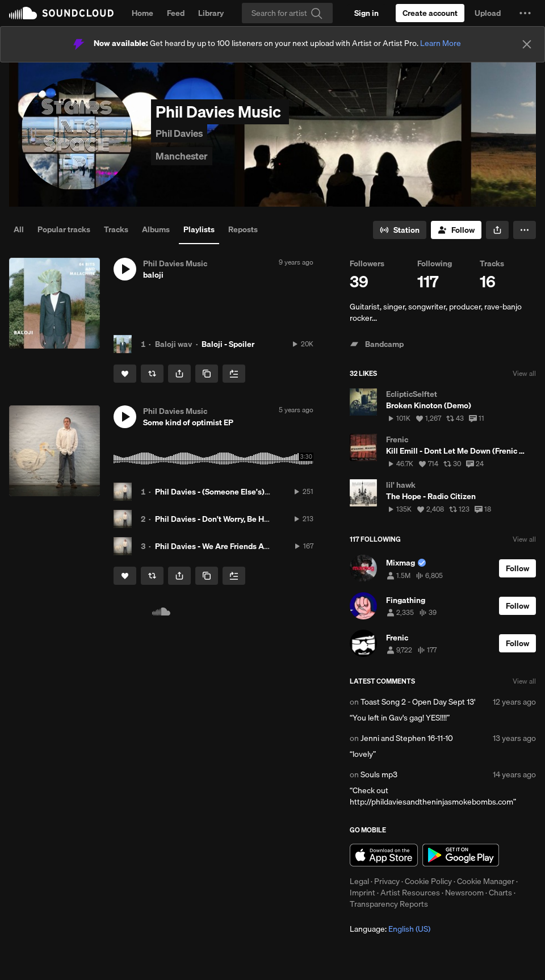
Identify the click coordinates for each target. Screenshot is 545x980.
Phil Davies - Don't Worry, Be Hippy (217, 519)
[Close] (527, 44)
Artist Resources (410, 893)
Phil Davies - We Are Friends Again (217, 546)
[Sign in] (366, 13)
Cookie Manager (486, 881)
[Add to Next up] (234, 374)
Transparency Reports (389, 904)
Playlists (199, 229)
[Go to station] (400, 230)
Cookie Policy (428, 881)
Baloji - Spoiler (228, 344)
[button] (525, 13)
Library (211, 13)
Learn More (441, 43)
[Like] (125, 374)
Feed (176, 13)
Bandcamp (377, 344)
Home (142, 13)
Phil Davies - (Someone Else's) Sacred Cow (232, 492)
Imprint (362, 893)
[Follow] (456, 230)
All (19, 229)
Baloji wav (173, 344)
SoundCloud (61, 13)
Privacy (387, 881)
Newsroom (464, 893)
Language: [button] (390, 929)
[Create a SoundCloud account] (430, 13)
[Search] (287, 13)
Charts (500, 893)
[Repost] (152, 374)
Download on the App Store (384, 855)
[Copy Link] (207, 374)
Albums (156, 229)
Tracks (116, 229)
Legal (359, 881)
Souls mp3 (379, 774)
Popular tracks (64, 229)
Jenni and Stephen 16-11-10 (407, 738)
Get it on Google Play (461, 855)
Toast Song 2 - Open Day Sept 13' (418, 702)
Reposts (243, 229)
